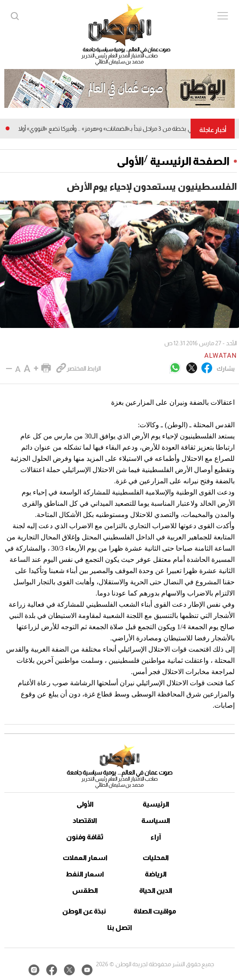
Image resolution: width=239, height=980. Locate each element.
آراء (156, 837)
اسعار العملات (85, 858)
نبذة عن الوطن (84, 911)
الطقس (85, 890)
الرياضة (156, 874)
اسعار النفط (85, 874)
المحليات (156, 858)
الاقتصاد (85, 821)
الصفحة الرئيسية (190, 161)
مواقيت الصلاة (155, 911)
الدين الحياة (156, 890)
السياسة (156, 821)
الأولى (130, 161)
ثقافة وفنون (85, 837)
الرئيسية (156, 804)
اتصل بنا (120, 928)
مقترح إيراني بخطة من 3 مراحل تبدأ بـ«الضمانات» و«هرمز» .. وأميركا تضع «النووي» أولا (113, 129)
